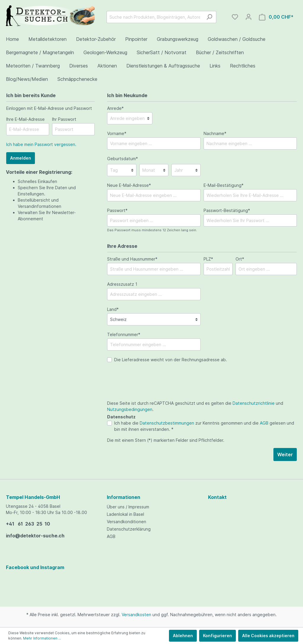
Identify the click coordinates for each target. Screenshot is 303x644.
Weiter (285, 455)
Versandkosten (136, 615)
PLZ (208, 259)
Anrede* (115, 108)
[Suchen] (209, 17)
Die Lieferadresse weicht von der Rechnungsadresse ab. (171, 360)
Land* (113, 309)
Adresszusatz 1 (122, 284)
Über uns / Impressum (128, 507)
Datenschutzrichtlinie (254, 403)
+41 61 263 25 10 (28, 524)
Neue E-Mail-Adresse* (129, 185)
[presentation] (152, 388)
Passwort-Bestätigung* (227, 210)
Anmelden (21, 158)
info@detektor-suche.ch (35, 536)
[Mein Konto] (249, 17)
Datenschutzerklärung (129, 529)
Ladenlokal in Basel (125, 514)
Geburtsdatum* (123, 159)
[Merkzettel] (235, 17)
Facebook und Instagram (35, 567)
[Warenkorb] (276, 17)
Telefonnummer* (124, 334)
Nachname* (215, 133)
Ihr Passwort (64, 119)
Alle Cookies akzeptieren (268, 636)
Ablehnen (183, 636)
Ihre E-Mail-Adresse (25, 119)
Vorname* (117, 133)
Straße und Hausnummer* (132, 259)
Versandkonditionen (126, 522)
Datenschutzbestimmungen (167, 423)
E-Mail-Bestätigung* (224, 185)
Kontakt (217, 497)
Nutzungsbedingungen (130, 409)
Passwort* (117, 210)
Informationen (124, 497)
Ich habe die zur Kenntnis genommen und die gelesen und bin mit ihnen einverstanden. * (204, 426)
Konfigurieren (217, 636)
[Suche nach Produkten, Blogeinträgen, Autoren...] (155, 17)
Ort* (240, 259)
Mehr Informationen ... (42, 638)
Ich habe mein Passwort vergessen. (41, 144)
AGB (264, 423)
